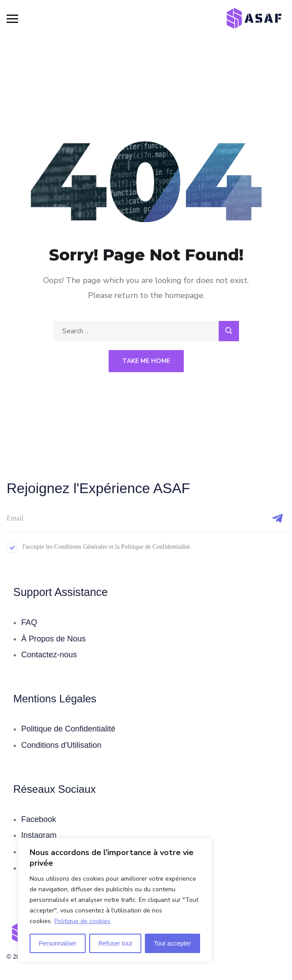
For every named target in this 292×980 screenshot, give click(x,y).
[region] (115, 900)
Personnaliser (58, 943)
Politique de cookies (82, 921)
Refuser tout (115, 943)
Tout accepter (172, 943)
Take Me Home (146, 361)
